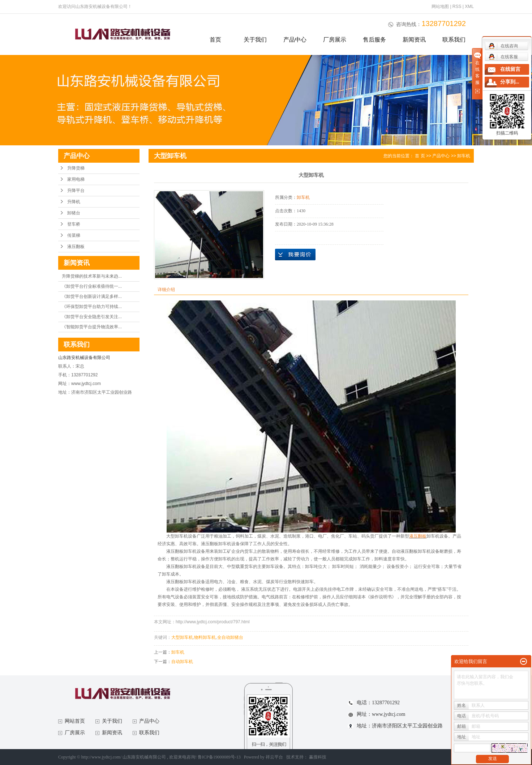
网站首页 (75, 721)
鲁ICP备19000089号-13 (219, 757)
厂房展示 (335, 40)
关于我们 (255, 40)
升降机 (74, 202)
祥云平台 (274, 757)
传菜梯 (74, 235)
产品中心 (295, 40)
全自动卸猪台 (230, 637)
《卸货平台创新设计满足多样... (92, 296)
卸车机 (464, 156)
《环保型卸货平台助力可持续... (92, 307)
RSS (457, 7)
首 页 (420, 156)
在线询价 (295, 255)
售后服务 (374, 40)
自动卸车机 (182, 662)
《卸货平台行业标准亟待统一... (92, 286)
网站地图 (441, 7)
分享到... (510, 82)
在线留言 (510, 69)
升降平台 (76, 191)
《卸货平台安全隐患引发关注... (92, 317)
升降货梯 (76, 168)
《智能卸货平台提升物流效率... (92, 327)
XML (469, 7)
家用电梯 (76, 179)
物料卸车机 (205, 637)
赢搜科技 (318, 757)
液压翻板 (76, 247)
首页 (215, 40)
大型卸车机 (182, 637)
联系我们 (454, 40)
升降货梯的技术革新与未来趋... (92, 276)
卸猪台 (74, 213)
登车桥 (74, 224)
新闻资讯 (414, 40)
